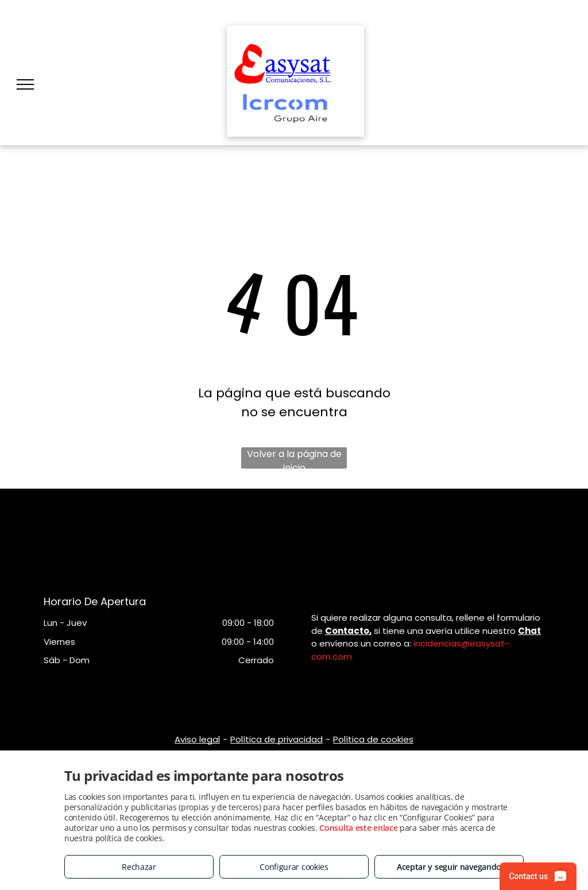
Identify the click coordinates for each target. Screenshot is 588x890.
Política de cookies (373, 739)
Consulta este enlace (358, 828)
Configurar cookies (294, 867)
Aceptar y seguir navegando (449, 867)
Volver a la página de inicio (294, 458)
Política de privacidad (276, 739)
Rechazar (139, 867)
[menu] (25, 84)
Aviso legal (197, 739)
